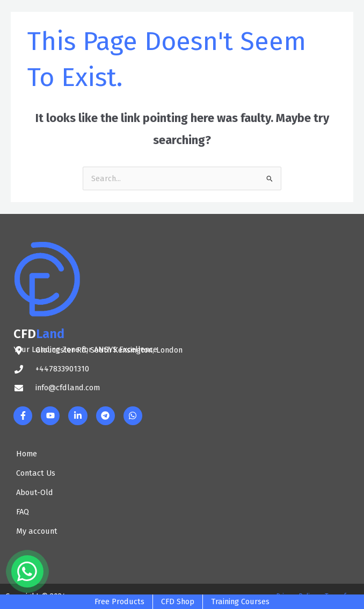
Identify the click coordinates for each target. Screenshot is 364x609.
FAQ (23, 512)
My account (37, 531)
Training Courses (240, 601)
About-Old (35, 492)
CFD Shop (178, 601)
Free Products (119, 601)
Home (27, 454)
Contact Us (36, 473)
